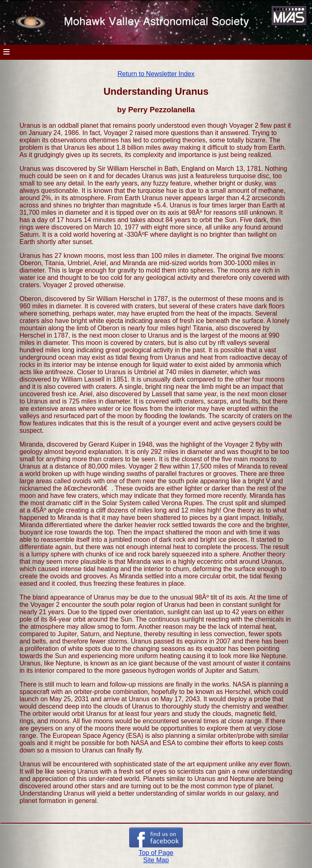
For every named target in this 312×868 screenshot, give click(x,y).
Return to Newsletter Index (156, 74)
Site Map (156, 860)
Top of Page (156, 853)
